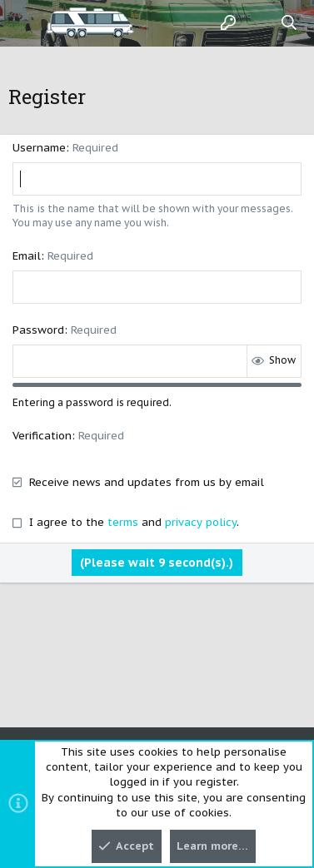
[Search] (289, 23)
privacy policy (201, 522)
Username (39, 148)
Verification (42, 436)
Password (38, 330)
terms (123, 522)
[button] (25, 23)
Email (27, 256)
